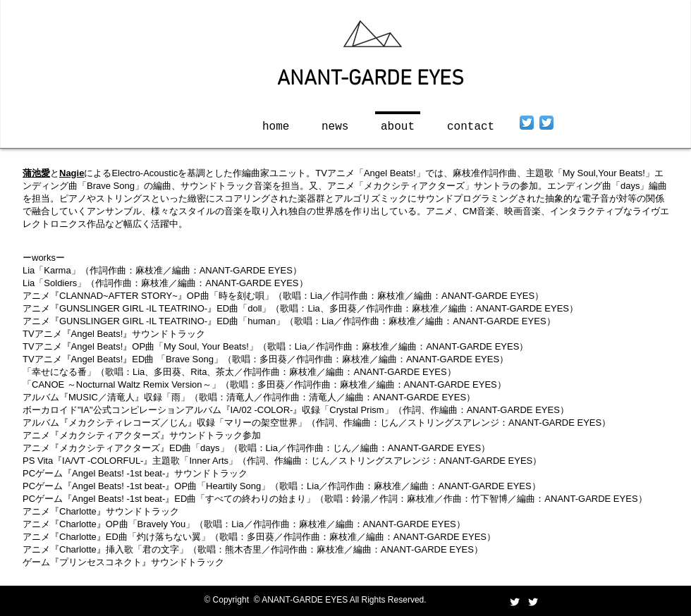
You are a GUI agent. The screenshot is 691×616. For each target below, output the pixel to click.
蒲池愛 (36, 173)
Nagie (72, 173)
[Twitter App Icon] (527, 123)
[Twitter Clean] (515, 602)
